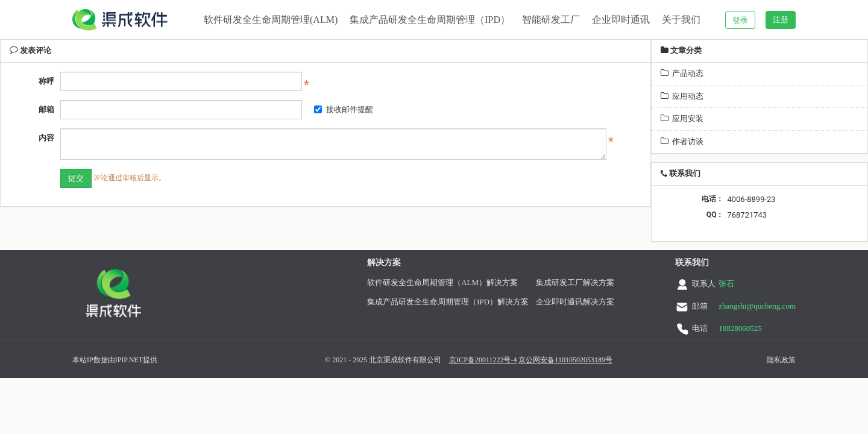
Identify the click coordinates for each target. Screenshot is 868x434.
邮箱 (46, 109)
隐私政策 (728, 360)
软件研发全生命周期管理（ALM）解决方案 (414, 282)
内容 (46, 138)
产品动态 (682, 73)
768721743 (747, 215)
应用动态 (682, 96)
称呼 (46, 81)
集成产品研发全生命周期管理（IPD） (430, 20)
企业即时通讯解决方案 (546, 302)
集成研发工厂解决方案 (546, 282)
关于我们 (681, 20)
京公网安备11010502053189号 (512, 360)
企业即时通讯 (621, 20)
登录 (740, 20)
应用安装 (682, 118)
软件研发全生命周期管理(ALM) (271, 20)
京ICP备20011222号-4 (430, 360)
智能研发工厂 (551, 20)
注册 (781, 20)
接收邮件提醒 (344, 109)
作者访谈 (682, 141)
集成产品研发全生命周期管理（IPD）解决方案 (419, 302)
